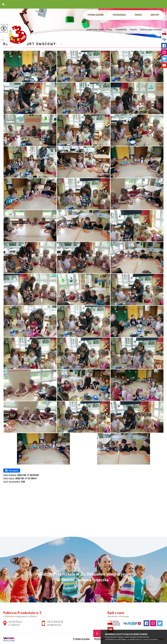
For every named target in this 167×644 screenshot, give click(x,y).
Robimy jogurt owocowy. (31, 44)
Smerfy (132, 30)
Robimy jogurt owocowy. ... (150, 30)
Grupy (108, 30)
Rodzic (138, 15)
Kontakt (155, 15)
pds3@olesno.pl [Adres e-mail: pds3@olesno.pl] (54, 625)
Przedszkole (119, 15)
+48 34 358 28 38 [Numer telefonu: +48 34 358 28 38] (55, 622)
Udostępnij (12, 471)
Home (101, 30)
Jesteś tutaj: (92, 30)
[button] (4, 4)
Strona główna (96, 15)
